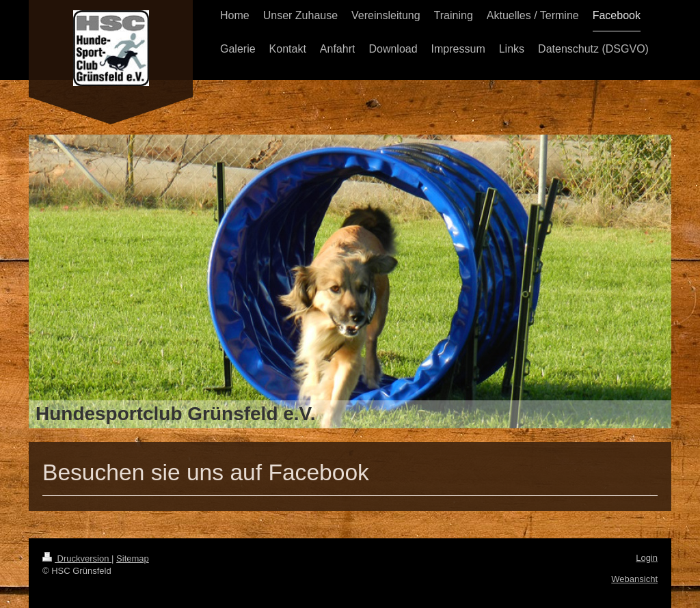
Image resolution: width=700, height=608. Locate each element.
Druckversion (77, 558)
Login (647, 558)
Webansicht (634, 579)
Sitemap (133, 558)
